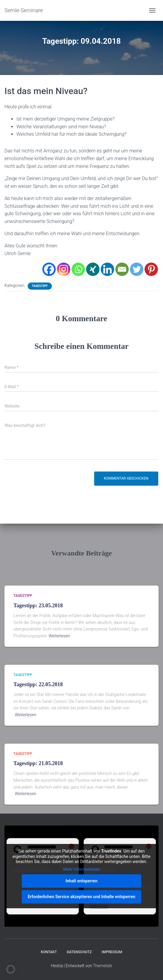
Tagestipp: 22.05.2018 (38, 684)
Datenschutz (79, 952)
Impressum (112, 952)
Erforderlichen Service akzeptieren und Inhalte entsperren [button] (81, 897)
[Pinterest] (151, 269)
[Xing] (93, 269)
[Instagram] (64, 269)
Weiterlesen (59, 636)
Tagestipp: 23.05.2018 (38, 606)
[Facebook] (49, 269)
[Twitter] (137, 269)
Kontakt (49, 952)
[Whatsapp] (78, 269)
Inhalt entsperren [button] (81, 881)
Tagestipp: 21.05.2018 (38, 763)
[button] (11, 969)
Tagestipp (40, 286)
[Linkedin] (107, 269)
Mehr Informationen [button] (81, 869)
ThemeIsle (103, 966)
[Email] (122, 269)
